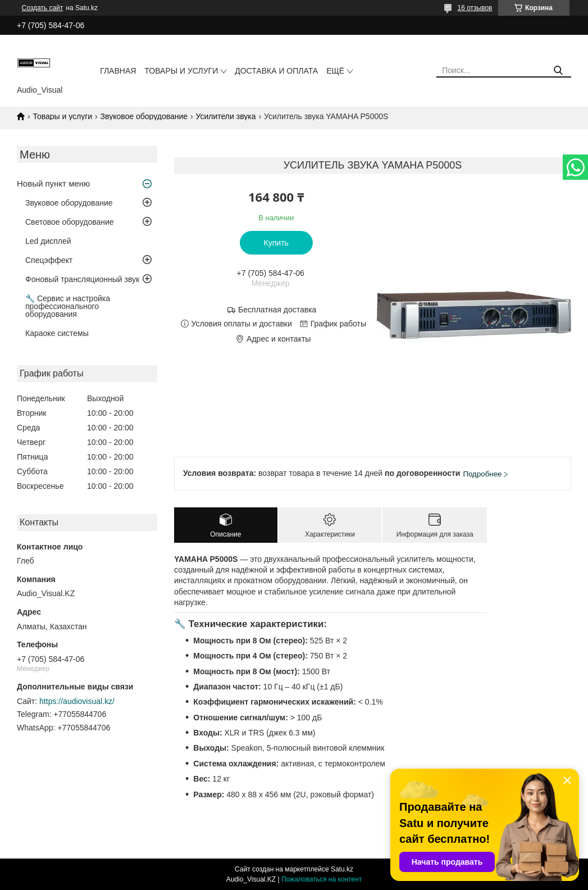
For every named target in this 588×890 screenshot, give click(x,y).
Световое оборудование (70, 222)
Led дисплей (48, 241)
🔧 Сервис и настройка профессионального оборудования (68, 306)
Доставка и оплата (276, 71)
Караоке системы (57, 333)
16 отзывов (475, 8)
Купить (276, 243)
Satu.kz (342, 869)
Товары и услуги (181, 71)
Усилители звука (226, 116)
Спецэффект (49, 260)
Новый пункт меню (53, 183)
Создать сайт (43, 8)
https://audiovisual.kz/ (77, 701)
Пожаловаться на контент (322, 879)
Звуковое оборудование (144, 116)
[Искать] (559, 71)
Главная (118, 71)
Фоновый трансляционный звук (82, 279)
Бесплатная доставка (277, 310)
